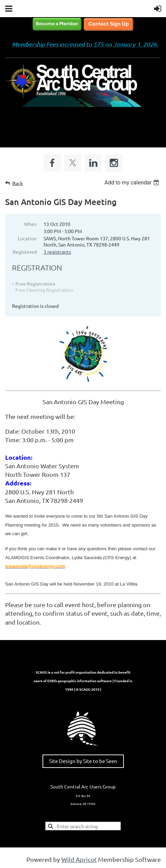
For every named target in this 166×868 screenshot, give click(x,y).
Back (18, 183)
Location (27, 238)
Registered (25, 252)
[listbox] (133, 183)
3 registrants (57, 252)
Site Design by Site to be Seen (83, 761)
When (30, 224)
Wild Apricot (79, 859)
